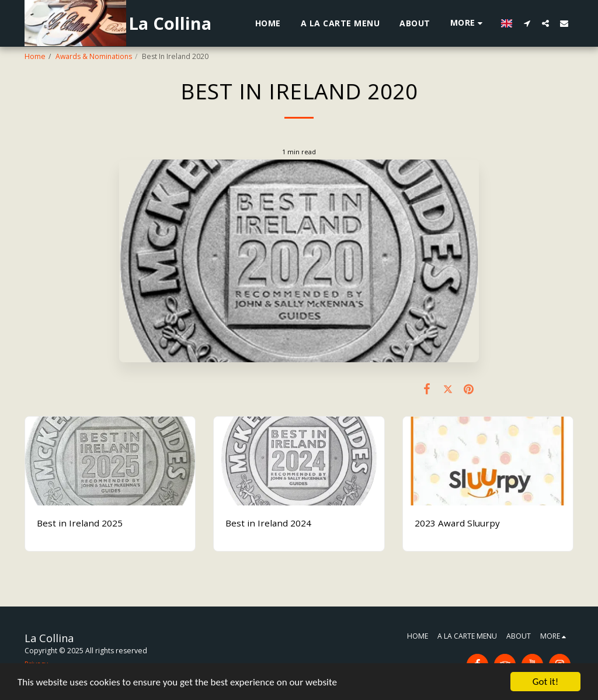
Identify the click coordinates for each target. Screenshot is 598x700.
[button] (527, 23)
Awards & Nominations (94, 56)
